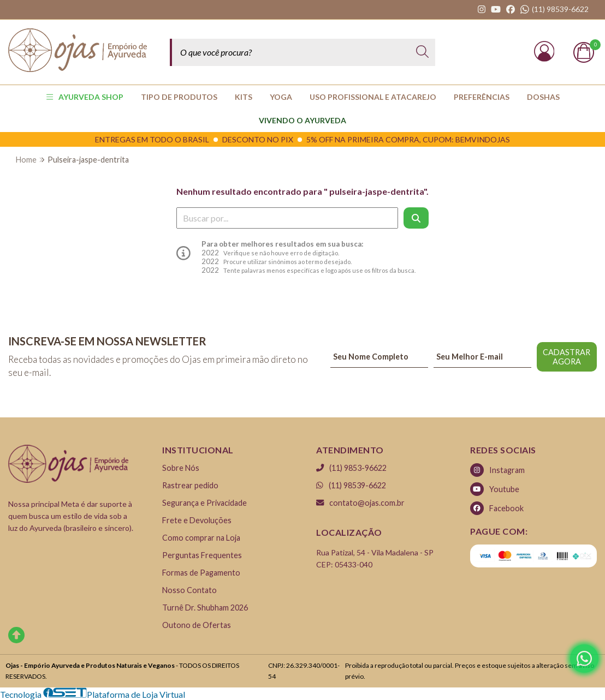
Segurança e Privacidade (204, 503)
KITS (244, 97)
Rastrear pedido (190, 485)
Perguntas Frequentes (202, 555)
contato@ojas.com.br (360, 503)
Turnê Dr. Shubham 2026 (205, 608)
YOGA (281, 97)
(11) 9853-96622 (351, 468)
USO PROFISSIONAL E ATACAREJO (373, 97)
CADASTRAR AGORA (567, 357)
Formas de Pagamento (201, 573)
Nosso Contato (189, 590)
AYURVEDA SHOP (85, 97)
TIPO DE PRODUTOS (179, 97)
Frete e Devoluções (197, 520)
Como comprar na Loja (201, 538)
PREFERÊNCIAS (482, 97)
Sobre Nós (181, 468)
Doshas (543, 97)
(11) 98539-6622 (351, 485)
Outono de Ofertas (197, 625)
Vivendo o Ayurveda (302, 120)
